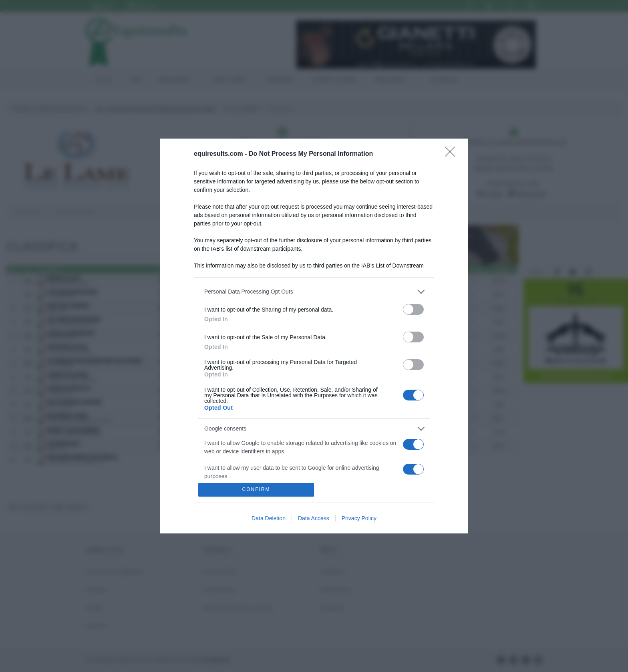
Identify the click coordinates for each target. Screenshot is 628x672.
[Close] (453, 154)
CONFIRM (256, 490)
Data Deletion (269, 518)
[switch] (413, 309)
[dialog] (314, 336)
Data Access (314, 518)
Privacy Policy (359, 518)
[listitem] (314, 292)
